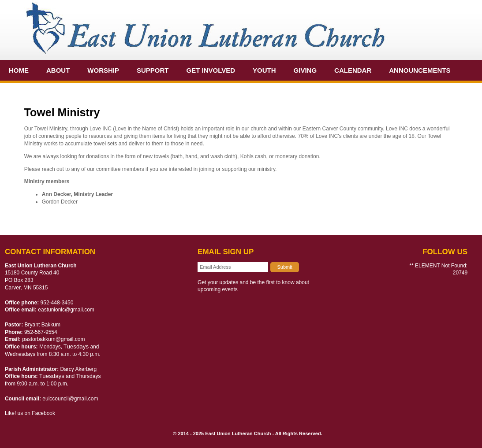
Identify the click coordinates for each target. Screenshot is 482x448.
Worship (103, 70)
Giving (305, 70)
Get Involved (211, 70)
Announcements (420, 70)
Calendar (353, 70)
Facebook (43, 413)
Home (19, 70)
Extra (20, 91)
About (58, 70)
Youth (264, 70)
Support (153, 70)
